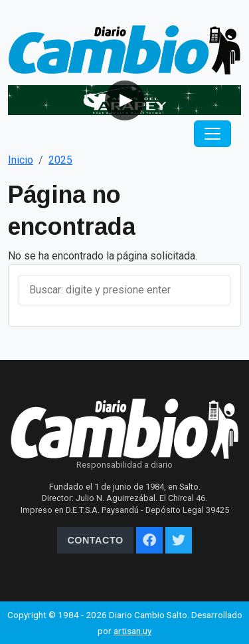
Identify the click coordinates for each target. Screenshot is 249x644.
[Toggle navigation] (212, 134)
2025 (60, 160)
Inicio (21, 160)
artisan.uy (132, 631)
